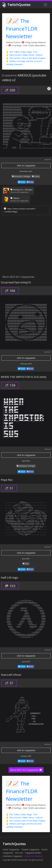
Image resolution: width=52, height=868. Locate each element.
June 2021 (26, 559)
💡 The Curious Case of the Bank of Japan (26, 58)
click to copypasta (26, 166)
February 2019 (26, 364)
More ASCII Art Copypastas (26, 770)
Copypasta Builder (33, 853)
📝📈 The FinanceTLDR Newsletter (22, 29)
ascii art (48, 160)
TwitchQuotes (17, 5)
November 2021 (26, 171)
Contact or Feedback (33, 856)
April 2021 (26, 461)
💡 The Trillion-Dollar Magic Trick (22, 52)
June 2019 (26, 662)
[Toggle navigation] (45, 5)
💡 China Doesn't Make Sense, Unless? (24, 55)
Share (30, 182)
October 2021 (26, 756)
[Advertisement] (26, 246)
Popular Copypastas (30, 849)
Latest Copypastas (11, 849)
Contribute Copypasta (12, 856)
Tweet (22, 182)
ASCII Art (19, 853)
